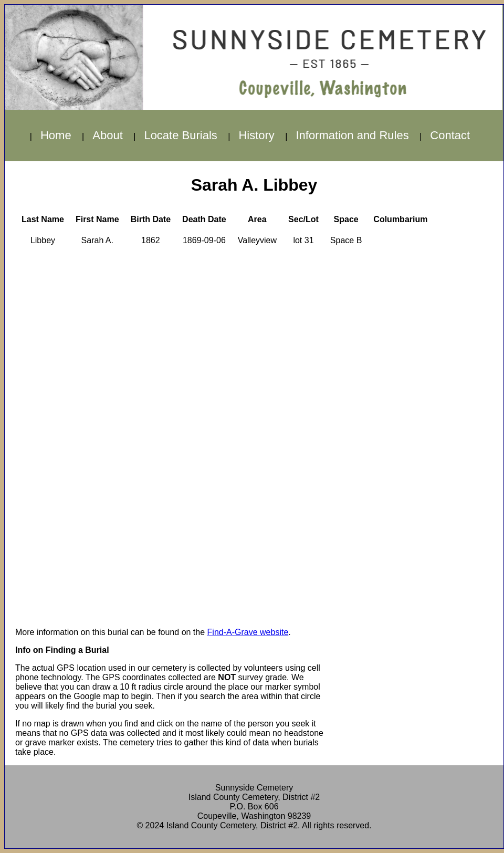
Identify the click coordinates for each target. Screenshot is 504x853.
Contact (450, 135)
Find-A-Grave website (248, 632)
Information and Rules (352, 135)
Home (56, 135)
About (108, 135)
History (256, 135)
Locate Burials (180, 135)
